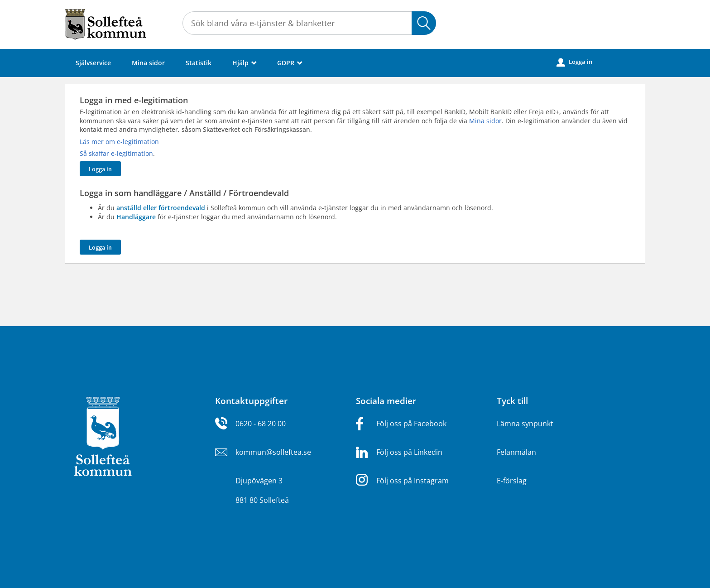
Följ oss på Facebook (411, 424)
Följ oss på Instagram (413, 481)
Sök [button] (424, 23)
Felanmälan (516, 452)
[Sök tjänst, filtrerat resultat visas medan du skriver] (309, 23)
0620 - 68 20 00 (261, 424)
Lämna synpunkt (525, 424)
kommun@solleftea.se (273, 452)
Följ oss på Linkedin (409, 452)
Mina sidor (148, 63)
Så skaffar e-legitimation (116, 153)
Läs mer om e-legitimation (119, 142)
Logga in (574, 62)
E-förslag (512, 481)
